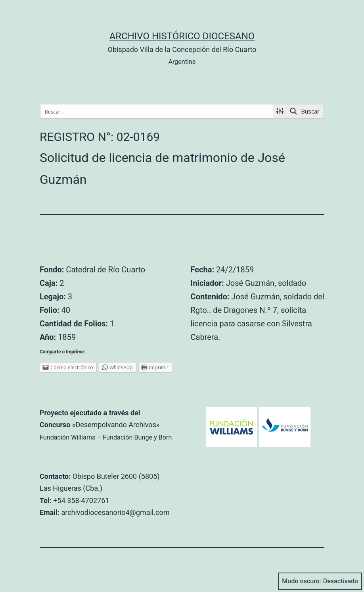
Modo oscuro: (320, 581)
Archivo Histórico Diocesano (182, 36)
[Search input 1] (157, 111)
